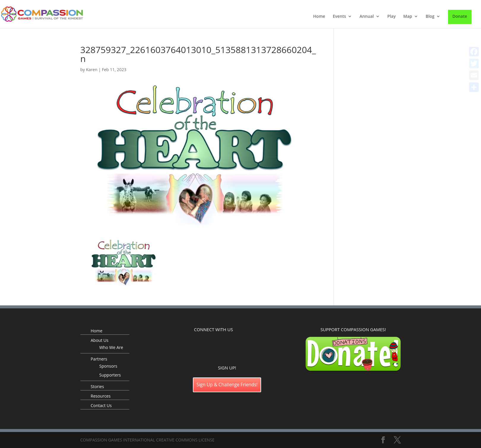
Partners (99, 359)
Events (339, 17)
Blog (430, 17)
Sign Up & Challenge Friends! (227, 385)
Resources (101, 396)
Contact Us (101, 405)
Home (319, 17)
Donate (460, 16)
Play (391, 17)
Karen (92, 70)
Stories (97, 386)
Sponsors (108, 366)
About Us (100, 340)
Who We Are (111, 347)
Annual (367, 17)
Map (408, 17)
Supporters (110, 375)
